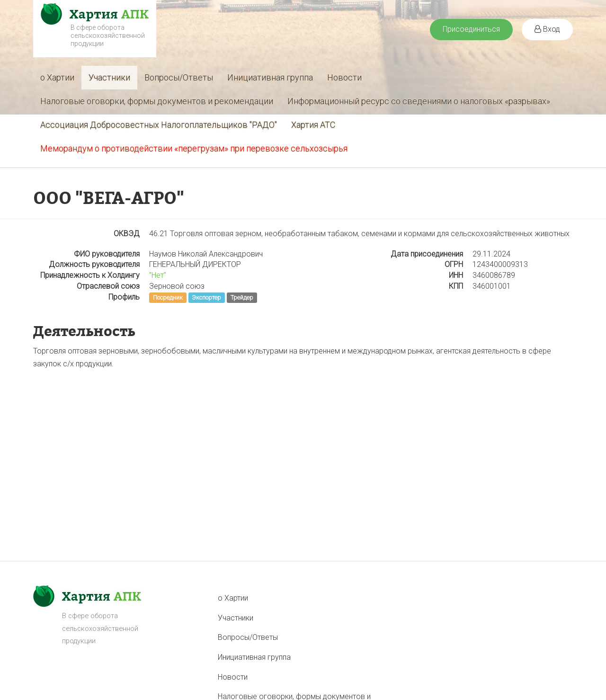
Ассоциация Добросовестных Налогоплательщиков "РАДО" (159, 125)
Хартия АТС (313, 125)
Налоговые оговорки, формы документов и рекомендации (157, 101)
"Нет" (158, 275)
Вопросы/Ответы (179, 77)
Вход (547, 29)
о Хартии (57, 77)
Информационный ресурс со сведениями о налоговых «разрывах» (419, 101)
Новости (344, 77)
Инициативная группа (270, 77)
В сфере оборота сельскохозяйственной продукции (108, 35)
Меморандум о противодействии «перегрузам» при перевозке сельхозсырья (194, 148)
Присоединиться (471, 29)
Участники (109, 77)
